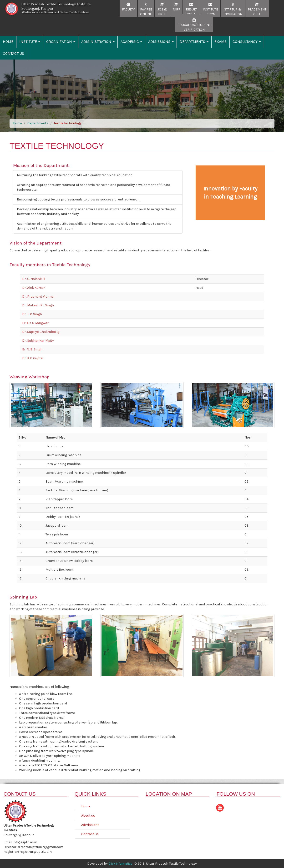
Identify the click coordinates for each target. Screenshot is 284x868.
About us (88, 815)
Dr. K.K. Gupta (32, 358)
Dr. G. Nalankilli (34, 279)
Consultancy (247, 42)
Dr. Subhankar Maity (38, 341)
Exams (221, 42)
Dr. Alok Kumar (34, 288)
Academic (131, 42)
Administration (98, 42)
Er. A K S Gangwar (35, 323)
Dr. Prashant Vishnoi (38, 297)
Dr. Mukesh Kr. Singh (38, 305)
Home (8, 42)
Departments (194, 42)
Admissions (161, 42)
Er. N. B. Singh (32, 349)
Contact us (90, 834)
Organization (61, 42)
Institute (30, 42)
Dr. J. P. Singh (32, 314)
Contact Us (13, 53)
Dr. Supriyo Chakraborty (41, 332)
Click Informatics (120, 863)
